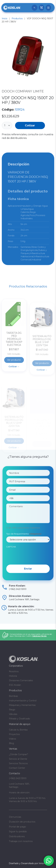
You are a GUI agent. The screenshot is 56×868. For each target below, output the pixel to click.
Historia (13, 676)
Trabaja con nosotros (21, 841)
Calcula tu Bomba (18, 730)
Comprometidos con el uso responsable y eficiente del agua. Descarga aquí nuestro (31, 635)
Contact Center (17, 768)
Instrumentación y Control (23, 701)
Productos (17, 18)
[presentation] (29, 565)
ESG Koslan (15, 685)
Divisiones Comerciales (21, 680)
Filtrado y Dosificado (19, 719)
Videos (12, 739)
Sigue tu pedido (18, 831)
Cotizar (30, 125)
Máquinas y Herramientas (22, 705)
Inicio (5, 18)
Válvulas (13, 714)
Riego (12, 710)
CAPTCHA (11, 557)
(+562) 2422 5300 (18, 778)
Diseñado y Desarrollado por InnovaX (28, 863)
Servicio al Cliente (18, 759)
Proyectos (14, 734)
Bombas (13, 696)
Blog (11, 743)
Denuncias (15, 817)
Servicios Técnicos (18, 763)
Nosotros (14, 671)
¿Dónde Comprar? (19, 754)
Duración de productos (22, 822)
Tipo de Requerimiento (24, 544)
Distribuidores (17, 836)
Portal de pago (17, 827)
